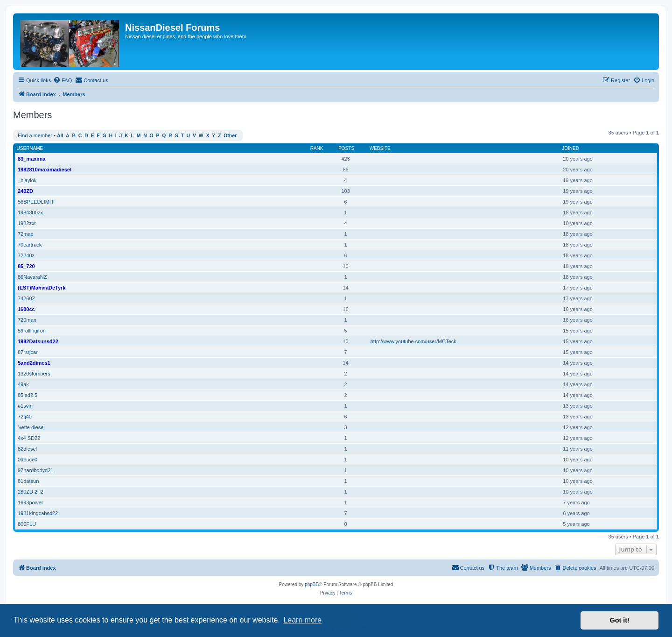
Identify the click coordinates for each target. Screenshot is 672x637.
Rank (317, 148)
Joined (570, 148)
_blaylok (27, 180)
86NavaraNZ (32, 277)
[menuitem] (63, 80)
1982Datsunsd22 (38, 341)
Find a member (35, 135)
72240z (26, 255)
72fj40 (25, 417)
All (60, 136)
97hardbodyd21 (35, 470)
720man (27, 320)
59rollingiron (32, 331)
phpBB (312, 584)
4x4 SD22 (29, 438)
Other (230, 136)
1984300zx (30, 212)
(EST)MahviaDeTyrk (42, 288)
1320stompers (34, 374)
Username (30, 148)
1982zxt (27, 223)
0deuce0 (28, 460)
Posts (346, 148)
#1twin (25, 406)
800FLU (27, 524)
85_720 (26, 266)
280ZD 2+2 (31, 492)
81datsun (28, 481)
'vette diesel (31, 427)
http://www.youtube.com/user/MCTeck (413, 341)
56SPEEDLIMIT (36, 202)
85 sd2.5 (28, 395)
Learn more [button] (302, 620)
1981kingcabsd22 (38, 513)
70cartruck (30, 245)
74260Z (26, 298)
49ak (23, 384)
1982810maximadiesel (45, 170)
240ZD (25, 191)
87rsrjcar (28, 352)
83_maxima (31, 159)
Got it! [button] (620, 620)
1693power (30, 503)
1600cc (26, 309)
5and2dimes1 (34, 363)
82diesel (27, 449)
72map (26, 234)
